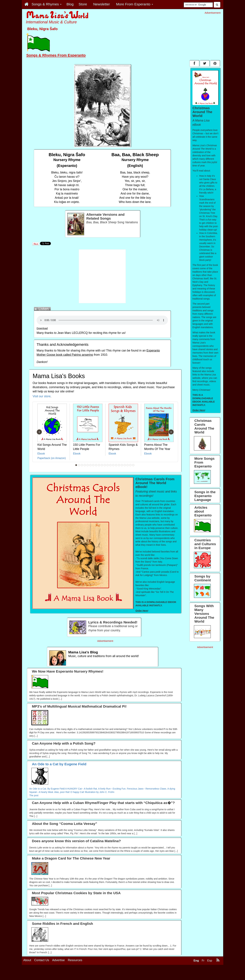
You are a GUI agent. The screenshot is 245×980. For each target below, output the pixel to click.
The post (34, 795)
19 (127, 465)
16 (119, 465)
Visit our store (42, 396)
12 (107, 465)
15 (116, 465)
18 (125, 465)
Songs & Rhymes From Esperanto (56, 55)
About (27, 960)
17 (122, 465)
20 (130, 465)
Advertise (59, 960)
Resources (75, 960)
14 (113, 465)
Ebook (41, 454)
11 (105, 465)
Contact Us (42, 960)
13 (110, 465)
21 (133, 465)
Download (42, 328)
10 (102, 465)
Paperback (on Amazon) (52, 458)
